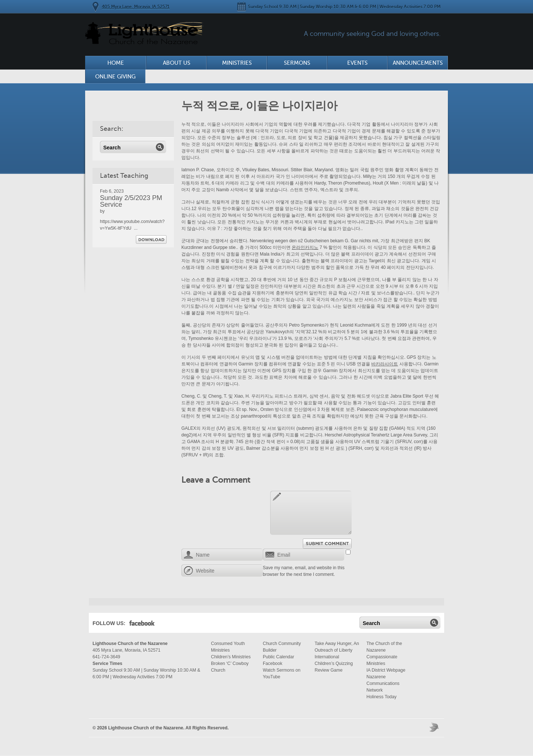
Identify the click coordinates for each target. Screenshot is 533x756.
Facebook (142, 625)
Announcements (418, 63)
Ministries (237, 63)
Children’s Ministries (231, 657)
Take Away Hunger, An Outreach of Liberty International (337, 650)
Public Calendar (279, 657)
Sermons (297, 63)
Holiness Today (381, 697)
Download (151, 239)
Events (357, 63)
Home (116, 63)
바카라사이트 (385, 364)
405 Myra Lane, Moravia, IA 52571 (136, 7)
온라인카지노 (305, 247)
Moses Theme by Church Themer (435, 727)
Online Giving (115, 77)
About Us (177, 63)
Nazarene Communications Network (383, 684)
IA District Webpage (386, 670)
